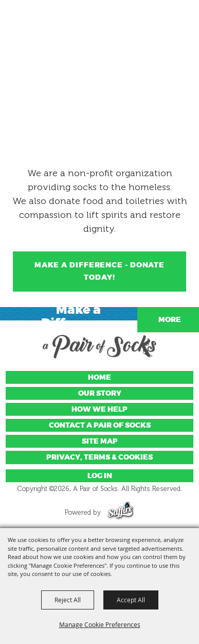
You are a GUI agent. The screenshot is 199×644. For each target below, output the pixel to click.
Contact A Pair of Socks (100, 425)
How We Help (99, 409)
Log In (100, 476)
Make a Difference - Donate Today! (99, 271)
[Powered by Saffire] (121, 512)
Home (99, 377)
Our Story (100, 393)
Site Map (100, 441)
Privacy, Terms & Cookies (99, 457)
